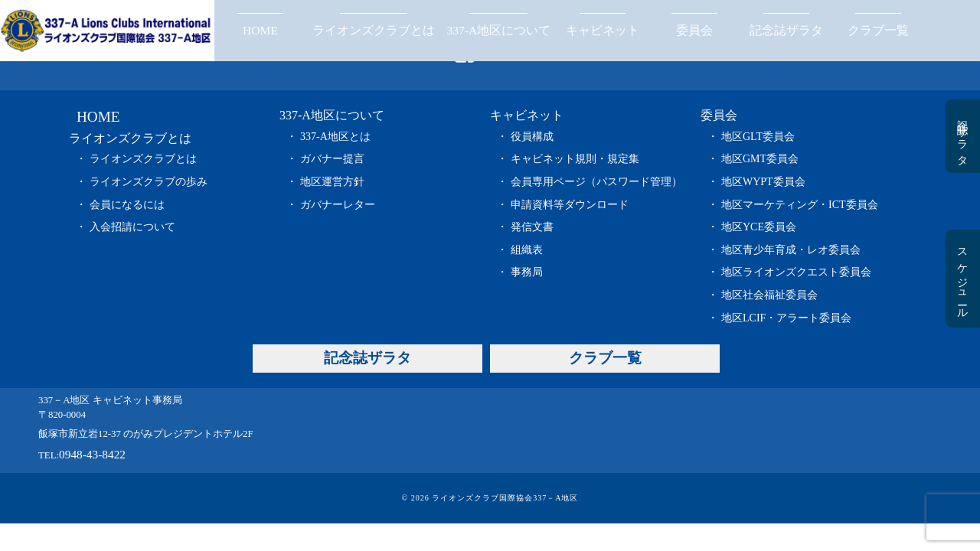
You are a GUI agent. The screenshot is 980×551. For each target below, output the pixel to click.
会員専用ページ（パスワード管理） (596, 182)
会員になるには (127, 205)
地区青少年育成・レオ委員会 (791, 250)
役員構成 (532, 137)
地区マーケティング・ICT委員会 (800, 205)
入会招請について (132, 227)
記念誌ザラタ (786, 30)
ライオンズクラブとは (374, 30)
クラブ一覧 (878, 30)
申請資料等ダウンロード (570, 205)
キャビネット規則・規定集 (575, 159)
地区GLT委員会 (758, 137)
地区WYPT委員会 (763, 182)
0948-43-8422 (92, 454)
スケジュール (962, 279)
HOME (260, 30)
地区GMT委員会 (760, 159)
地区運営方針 (332, 182)
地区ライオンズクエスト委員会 (796, 272)
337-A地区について (498, 30)
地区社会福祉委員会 (769, 295)
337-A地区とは (335, 137)
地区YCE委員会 (759, 227)
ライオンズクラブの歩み (149, 182)
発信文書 (532, 227)
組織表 (527, 250)
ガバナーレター (338, 205)
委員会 (694, 30)
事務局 (527, 272)
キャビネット (603, 30)
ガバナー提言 (332, 159)
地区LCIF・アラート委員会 (786, 318)
